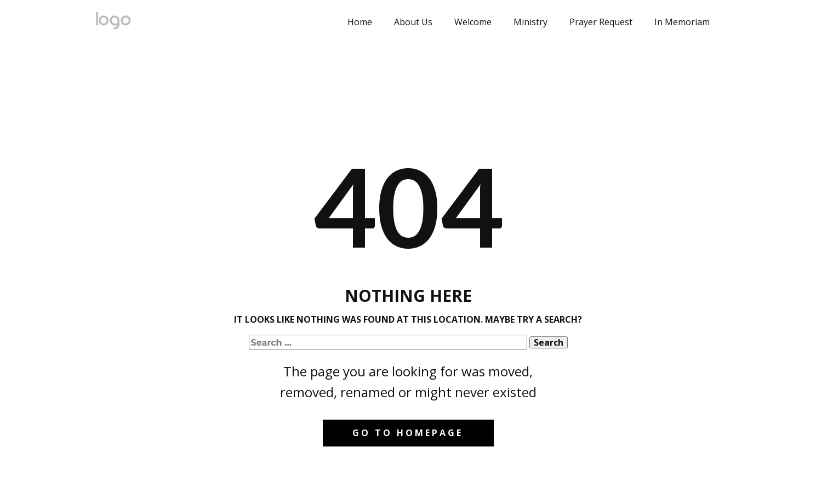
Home (360, 22)
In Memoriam (682, 22)
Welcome (473, 22)
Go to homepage (408, 433)
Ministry (530, 22)
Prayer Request (601, 22)
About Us (413, 22)
